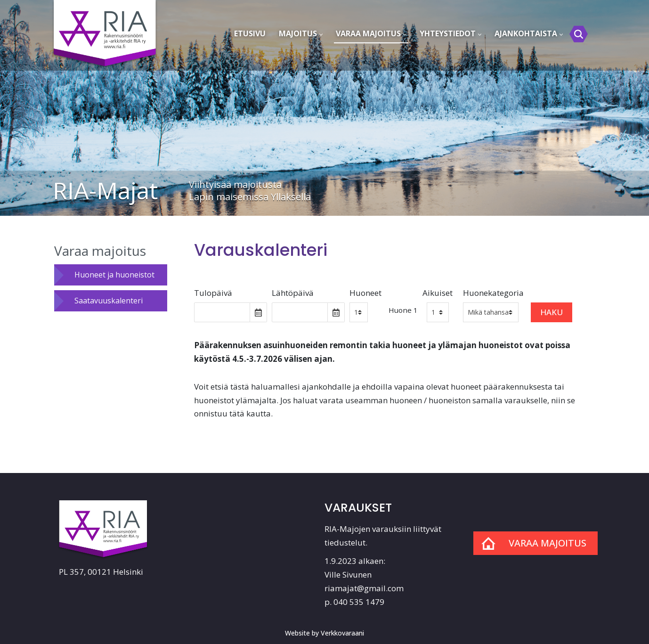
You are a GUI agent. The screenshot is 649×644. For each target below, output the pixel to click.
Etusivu (250, 33)
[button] (321, 35)
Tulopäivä (213, 293)
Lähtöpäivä (293, 293)
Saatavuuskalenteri (109, 301)
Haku (552, 312)
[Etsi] (579, 34)
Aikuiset (438, 293)
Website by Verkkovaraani (324, 633)
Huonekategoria (493, 293)
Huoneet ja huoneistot (114, 275)
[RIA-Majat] (106, 29)
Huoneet (365, 293)
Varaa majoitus (100, 251)
